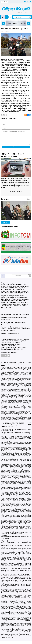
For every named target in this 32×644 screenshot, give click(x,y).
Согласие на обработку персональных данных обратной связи (13, 326)
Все (28, 202)
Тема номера (12, 23)
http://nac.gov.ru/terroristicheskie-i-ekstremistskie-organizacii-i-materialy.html (16, 572)
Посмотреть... (5, 225)
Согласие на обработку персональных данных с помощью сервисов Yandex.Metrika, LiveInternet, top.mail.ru (16, 331)
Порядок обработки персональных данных (15, 317)
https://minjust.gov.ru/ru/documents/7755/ (20, 428)
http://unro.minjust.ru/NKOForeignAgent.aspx (13, 539)
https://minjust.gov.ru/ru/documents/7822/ (20, 638)
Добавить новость (16, 194)
